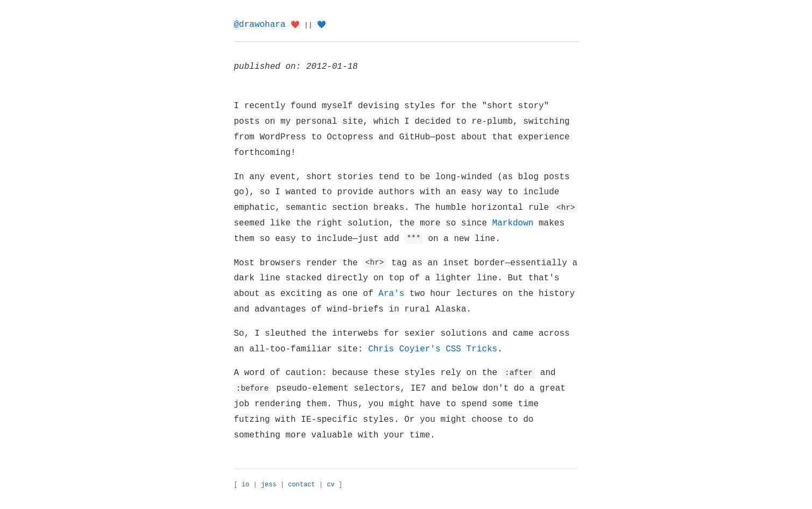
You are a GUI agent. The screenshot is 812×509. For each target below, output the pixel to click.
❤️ (295, 25)
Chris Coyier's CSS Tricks (433, 349)
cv (330, 485)
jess (269, 485)
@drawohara (260, 25)
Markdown (513, 223)
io (245, 485)
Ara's (391, 294)
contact (301, 485)
